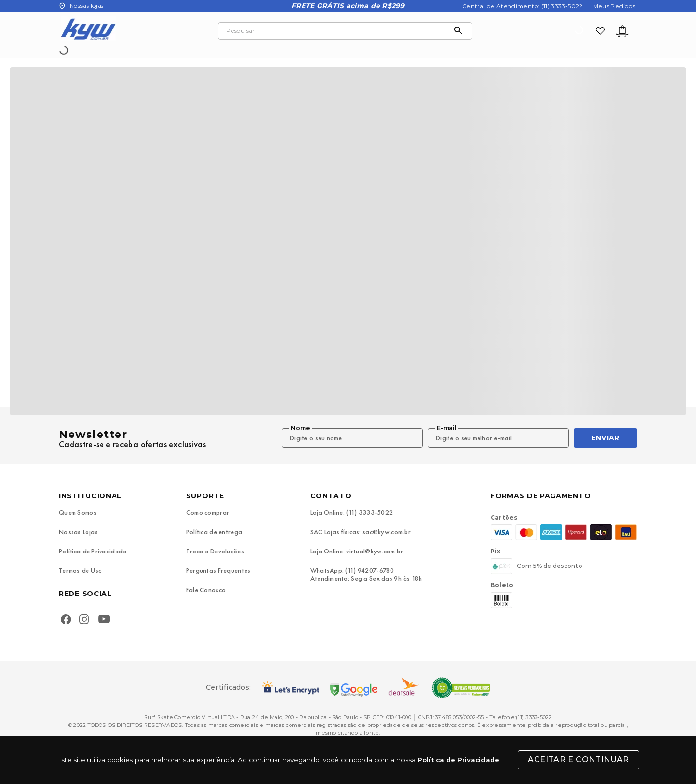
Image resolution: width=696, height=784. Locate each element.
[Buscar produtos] (461, 31)
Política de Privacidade (458, 760)
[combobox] (345, 31)
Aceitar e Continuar (578, 760)
